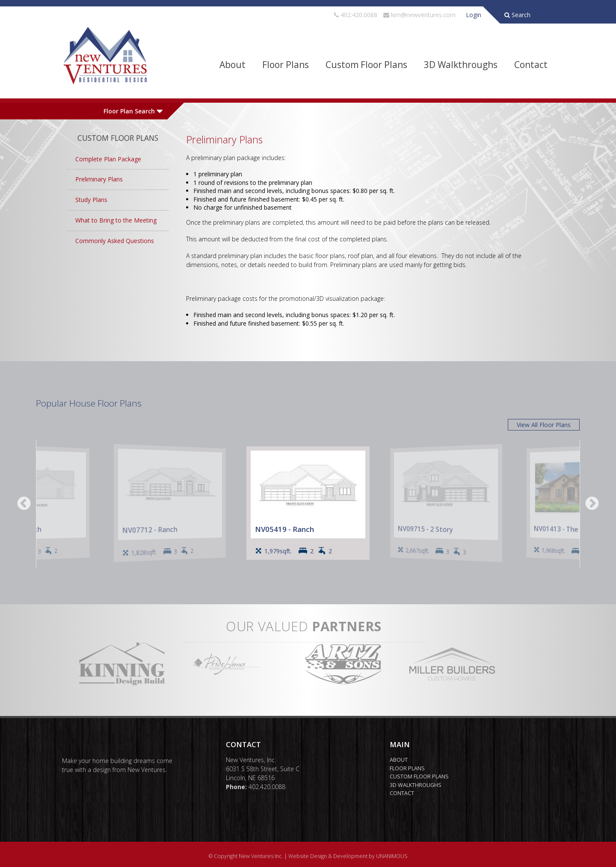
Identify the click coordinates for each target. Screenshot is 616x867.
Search (517, 15)
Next (592, 504)
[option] (308, 503)
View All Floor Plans (544, 425)
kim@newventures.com (423, 15)
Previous (24, 504)
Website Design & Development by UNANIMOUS (348, 856)
